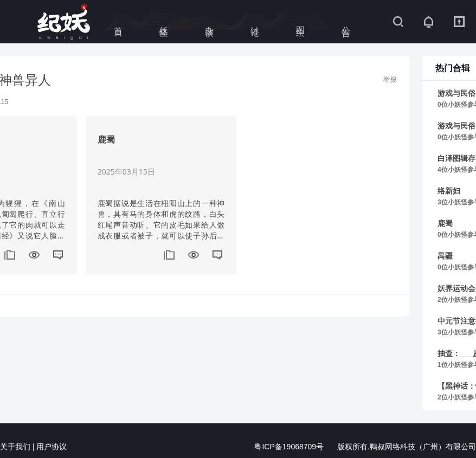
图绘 (301, 22)
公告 (346, 22)
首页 (118, 22)
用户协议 (52, 447)
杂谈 (210, 22)
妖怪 (164, 22)
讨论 (255, 22)
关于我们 (15, 447)
